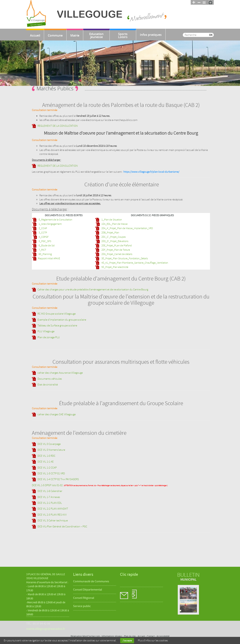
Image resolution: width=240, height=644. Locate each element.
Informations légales (112, 636)
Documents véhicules (50, 379)
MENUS (141, 595)
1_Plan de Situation (111, 220)
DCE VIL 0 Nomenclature (51, 450)
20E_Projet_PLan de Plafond (116, 246)
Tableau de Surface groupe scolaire (57, 326)
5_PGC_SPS (45, 241)
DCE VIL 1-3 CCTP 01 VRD (51, 473)
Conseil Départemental (88, 590)
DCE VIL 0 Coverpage (49, 444)
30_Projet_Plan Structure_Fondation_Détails (124, 258)
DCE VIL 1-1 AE (46, 462)
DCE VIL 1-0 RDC (46, 456)
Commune (55, 35)
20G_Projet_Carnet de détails (117, 254)
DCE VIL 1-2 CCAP (47, 468)
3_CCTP (43, 233)
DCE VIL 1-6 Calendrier (50, 491)
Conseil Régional (84, 598)
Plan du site (130, 636)
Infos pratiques (151, 35)
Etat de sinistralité (48, 385)
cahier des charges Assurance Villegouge (60, 373)
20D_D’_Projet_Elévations (115, 241)
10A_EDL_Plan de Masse (114, 224)
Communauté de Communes (91, 581)
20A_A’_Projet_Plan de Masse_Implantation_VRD (127, 228)
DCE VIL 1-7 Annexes (49, 497)
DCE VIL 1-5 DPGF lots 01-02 (47, 485)
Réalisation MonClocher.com (85, 636)
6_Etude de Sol (46, 246)
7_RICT (42, 250)
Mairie (75, 35)
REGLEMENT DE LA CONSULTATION (58, 126)
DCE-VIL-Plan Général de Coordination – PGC (62, 527)
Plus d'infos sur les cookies (153, 641)
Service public (82, 606)
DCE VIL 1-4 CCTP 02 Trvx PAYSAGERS (58, 479)
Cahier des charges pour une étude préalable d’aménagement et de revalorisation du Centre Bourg (93, 290)
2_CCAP (43, 228)
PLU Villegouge (46, 331)
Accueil (35, 35)
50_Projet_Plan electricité (115, 267)
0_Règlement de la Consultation (55, 220)
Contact (151, 636)
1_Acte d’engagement (50, 224)
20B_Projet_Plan (110, 233)
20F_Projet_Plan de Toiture (115, 250)
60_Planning (45, 254)
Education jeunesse (96, 35)
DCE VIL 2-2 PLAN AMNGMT (53, 509)
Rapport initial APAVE (49, 258)
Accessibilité (163, 636)
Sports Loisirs (123, 35)
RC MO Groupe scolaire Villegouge (57, 314)
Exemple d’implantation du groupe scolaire (62, 320)
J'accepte (127, 641)
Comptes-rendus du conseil (126, 595)
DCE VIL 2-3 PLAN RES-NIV (52, 515)
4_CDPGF (44, 237)
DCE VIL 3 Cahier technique (53, 521)
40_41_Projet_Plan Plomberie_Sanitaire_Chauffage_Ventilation (134, 263)
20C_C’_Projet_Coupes (113, 237)
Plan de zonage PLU (49, 337)
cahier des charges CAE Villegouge (57, 414)
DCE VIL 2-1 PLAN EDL (50, 503)
